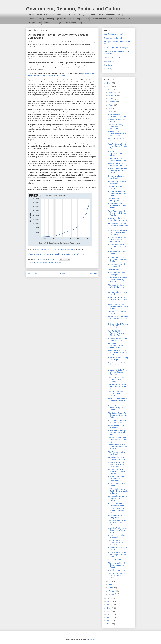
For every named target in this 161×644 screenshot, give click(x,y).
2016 (109, 621)
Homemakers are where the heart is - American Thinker (117, 259)
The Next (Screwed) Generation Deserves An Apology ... (117, 127)
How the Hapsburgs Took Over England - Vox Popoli (118, 171)
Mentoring (50, 19)
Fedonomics (111, 15)
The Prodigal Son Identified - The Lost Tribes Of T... (116, 542)
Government (49, 15)
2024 (109, 89)
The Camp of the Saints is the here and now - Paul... (118, 523)
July (110, 108)
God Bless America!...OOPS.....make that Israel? (118, 345)
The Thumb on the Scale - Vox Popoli (118, 453)
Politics (31, 15)
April (111, 585)
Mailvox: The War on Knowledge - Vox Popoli (118, 165)
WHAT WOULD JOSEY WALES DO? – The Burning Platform (117, 464)
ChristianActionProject (73, 19)
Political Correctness (72, 15)
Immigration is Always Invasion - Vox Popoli (117, 458)
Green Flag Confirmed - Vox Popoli (117, 274)
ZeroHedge (108, 69)
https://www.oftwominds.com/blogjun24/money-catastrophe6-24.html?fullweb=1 (60, 254)
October (112, 99)
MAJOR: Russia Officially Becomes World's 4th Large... (118, 401)
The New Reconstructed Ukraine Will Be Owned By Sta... (118, 440)
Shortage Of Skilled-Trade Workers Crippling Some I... (118, 372)
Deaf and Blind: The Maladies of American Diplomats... (117, 471)
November (113, 95)
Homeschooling (50, 23)
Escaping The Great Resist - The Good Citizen (116, 153)
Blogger (92, 639)
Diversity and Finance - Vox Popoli (117, 177)
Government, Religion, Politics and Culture (74, 9)
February (112, 591)
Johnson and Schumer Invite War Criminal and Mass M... (118, 447)
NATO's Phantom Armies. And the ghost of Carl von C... (118, 555)
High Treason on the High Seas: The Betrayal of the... (118, 365)
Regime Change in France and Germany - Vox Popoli (118, 408)
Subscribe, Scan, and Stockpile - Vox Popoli (117, 159)
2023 (109, 598)
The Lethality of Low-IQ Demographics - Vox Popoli (117, 565)
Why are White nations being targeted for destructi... (117, 379)
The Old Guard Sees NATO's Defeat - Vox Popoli (117, 394)
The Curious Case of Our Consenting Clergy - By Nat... (118, 415)
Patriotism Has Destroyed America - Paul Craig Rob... (118, 433)
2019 (109, 611)
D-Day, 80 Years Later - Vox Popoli (117, 426)
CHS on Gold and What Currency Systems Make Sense (56, 250)
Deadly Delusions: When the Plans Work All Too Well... (117, 247)
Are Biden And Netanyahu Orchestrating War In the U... (118, 530)
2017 (109, 618)
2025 (109, 86)
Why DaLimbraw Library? (113, 34)
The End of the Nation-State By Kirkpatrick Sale (117, 575)
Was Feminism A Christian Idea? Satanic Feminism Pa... (118, 146)
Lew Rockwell (109, 61)
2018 (109, 614)
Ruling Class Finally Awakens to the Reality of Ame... (118, 206)
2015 (109, 624)
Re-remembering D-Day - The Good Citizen (118, 421)
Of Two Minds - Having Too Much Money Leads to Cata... (118, 491)
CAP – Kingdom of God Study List (117, 48)
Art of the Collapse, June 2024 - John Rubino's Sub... (117, 510)
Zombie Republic (115, 269)
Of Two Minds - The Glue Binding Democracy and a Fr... (118, 225)
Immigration (120, 19)
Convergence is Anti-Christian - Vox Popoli (117, 504)
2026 (109, 83)
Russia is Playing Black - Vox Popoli (117, 536)
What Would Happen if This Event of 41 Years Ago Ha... (117, 213)
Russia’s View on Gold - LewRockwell (117, 265)
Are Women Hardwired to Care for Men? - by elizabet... (118, 280)
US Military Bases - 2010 (117, 570)
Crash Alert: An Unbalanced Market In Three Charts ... (117, 134)
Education (33, 19)
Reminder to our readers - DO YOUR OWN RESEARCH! (118, 240)
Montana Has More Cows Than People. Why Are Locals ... (118, 353)
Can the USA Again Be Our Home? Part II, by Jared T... (117, 193)
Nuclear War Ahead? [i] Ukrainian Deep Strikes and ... (118, 299)
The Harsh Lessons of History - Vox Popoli (116, 200)
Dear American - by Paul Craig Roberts (117, 517)
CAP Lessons (71, 23)
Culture (93, 15)
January (112, 594)
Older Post (92, 274)
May (110, 581)
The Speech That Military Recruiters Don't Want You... (117, 386)
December (113, 92)
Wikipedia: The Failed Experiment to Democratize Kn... (116, 479)
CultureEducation (99, 19)
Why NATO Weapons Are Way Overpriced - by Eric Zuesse (118, 232)
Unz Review (109, 65)
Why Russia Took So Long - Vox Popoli (118, 359)
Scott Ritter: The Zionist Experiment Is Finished (118, 219)
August (111, 105)
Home (63, 274)
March (111, 588)
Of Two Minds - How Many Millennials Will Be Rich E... (118, 319)
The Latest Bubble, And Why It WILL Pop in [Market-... (117, 287)
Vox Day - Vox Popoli (112, 57)
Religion (32, 23)
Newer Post (33, 274)
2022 (109, 601)
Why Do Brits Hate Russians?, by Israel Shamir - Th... (117, 333)
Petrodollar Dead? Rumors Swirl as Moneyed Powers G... (118, 326)
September (113, 102)
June (111, 111)
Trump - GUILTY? (115, 560)
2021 (109, 605)
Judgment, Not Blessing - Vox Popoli (118, 182)
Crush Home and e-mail (113, 38)
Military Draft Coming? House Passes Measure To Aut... (118, 306)
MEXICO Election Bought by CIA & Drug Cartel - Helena (118, 498)
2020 (109, 608)
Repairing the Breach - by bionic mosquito (118, 339)
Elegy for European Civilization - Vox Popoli (118, 115)
